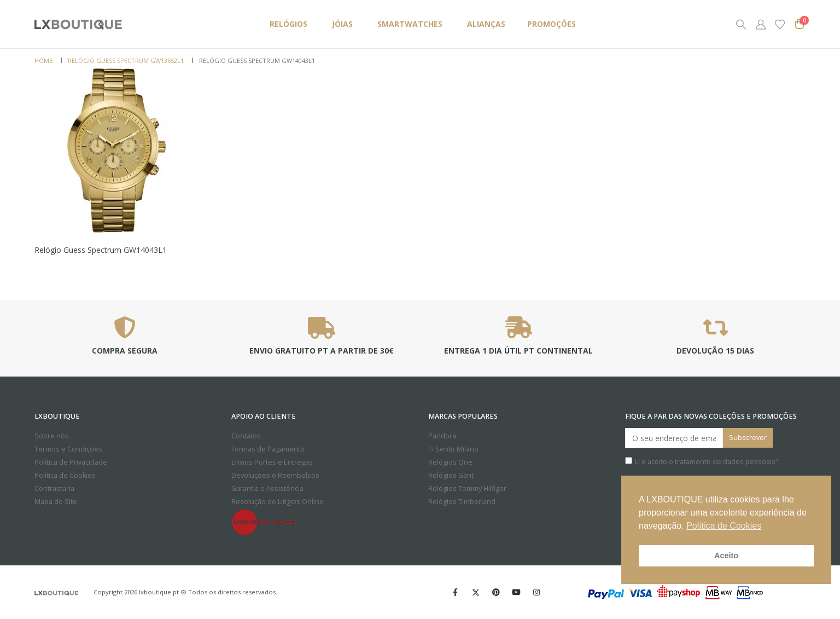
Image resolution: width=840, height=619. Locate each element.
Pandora (442, 436)
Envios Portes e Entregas (272, 462)
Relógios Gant (451, 475)
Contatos (246, 436)
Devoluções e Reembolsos (275, 475)
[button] (741, 24)
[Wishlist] (780, 24)
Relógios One (450, 462)
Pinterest (496, 592)
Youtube (516, 592)
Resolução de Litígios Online (278, 502)
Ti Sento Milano (453, 449)
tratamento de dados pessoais (725, 462)
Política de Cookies (65, 475)
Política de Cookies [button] (724, 526)
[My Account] (761, 24)
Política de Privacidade (71, 462)
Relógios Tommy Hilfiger (467, 488)
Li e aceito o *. (703, 462)
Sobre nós (52, 436)
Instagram (536, 592)
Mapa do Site (56, 502)
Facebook (456, 592)
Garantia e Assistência (267, 488)
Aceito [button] (726, 556)
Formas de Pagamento (268, 449)
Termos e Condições (68, 449)
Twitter (476, 592)
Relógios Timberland (462, 502)
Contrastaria (54, 488)
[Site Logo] (78, 24)
